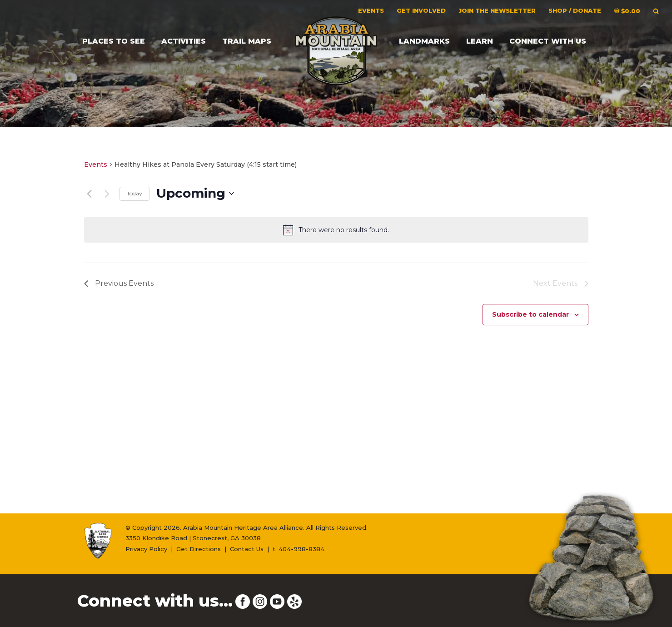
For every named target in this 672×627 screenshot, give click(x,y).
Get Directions (199, 549)
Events (96, 164)
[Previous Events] (90, 194)
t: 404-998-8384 (299, 549)
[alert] (336, 230)
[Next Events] (107, 194)
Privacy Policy (146, 549)
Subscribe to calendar (530, 314)
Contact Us (247, 549)
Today (134, 193)
